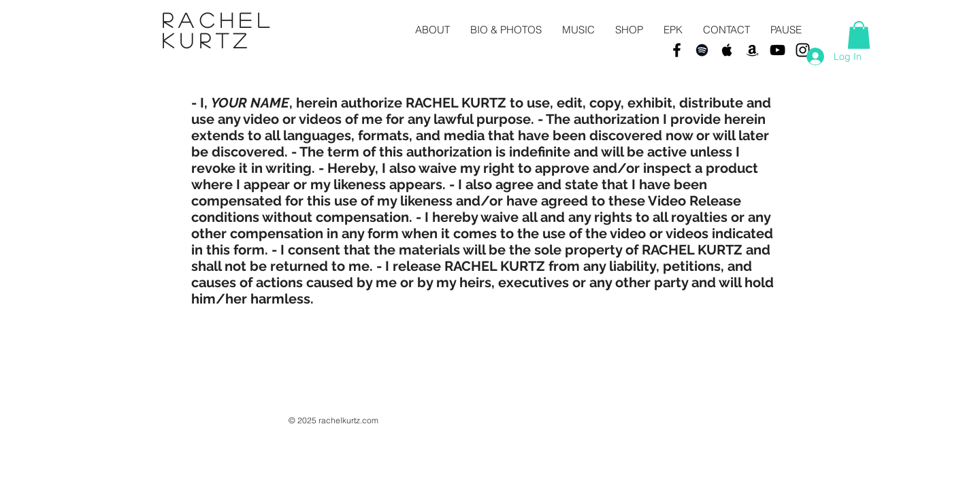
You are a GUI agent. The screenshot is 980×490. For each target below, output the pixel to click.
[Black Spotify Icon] (702, 50)
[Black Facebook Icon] (677, 50)
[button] (859, 35)
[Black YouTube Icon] (778, 50)
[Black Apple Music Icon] (727, 50)
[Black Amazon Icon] (752, 50)
